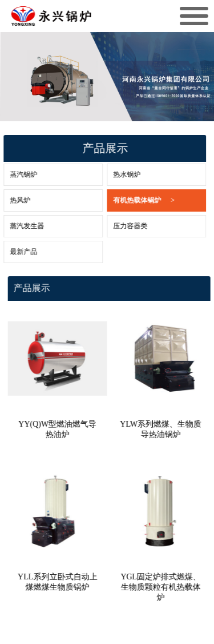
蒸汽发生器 (21, 226)
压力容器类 (124, 226)
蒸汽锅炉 (18, 174)
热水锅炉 (121, 174)
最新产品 (18, 252)
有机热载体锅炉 (138, 200)
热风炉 (14, 200)
